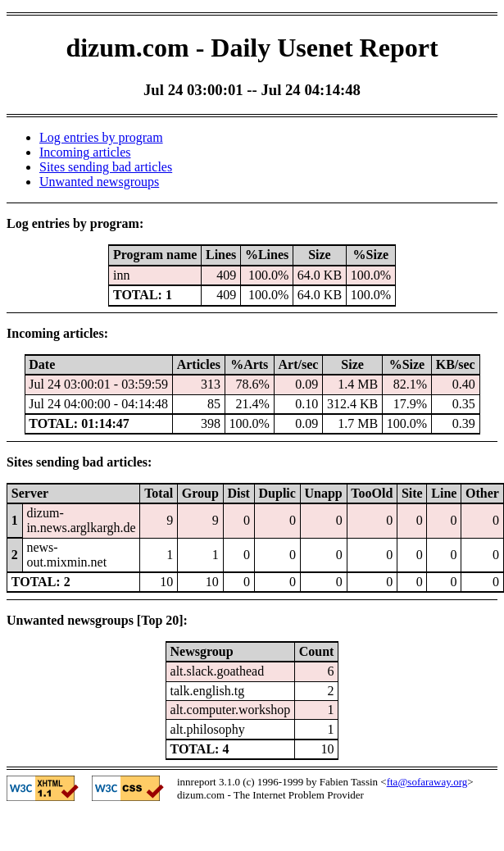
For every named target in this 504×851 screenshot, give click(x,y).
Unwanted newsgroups (99, 182)
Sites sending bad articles (106, 167)
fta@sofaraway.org (427, 782)
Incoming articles (85, 152)
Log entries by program (101, 137)
